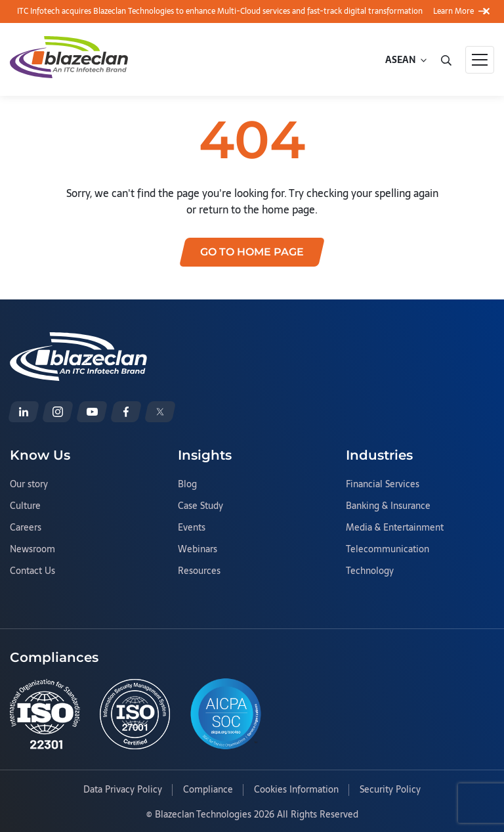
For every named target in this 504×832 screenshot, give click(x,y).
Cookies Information (296, 790)
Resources (199, 571)
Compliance (208, 790)
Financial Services (383, 485)
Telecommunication (388, 550)
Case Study (200, 506)
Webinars (198, 550)
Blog (187, 485)
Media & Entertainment (395, 528)
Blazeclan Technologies (203, 814)
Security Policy (390, 790)
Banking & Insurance (388, 506)
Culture (25, 506)
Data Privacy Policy (123, 790)
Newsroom (32, 550)
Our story (29, 485)
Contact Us (32, 571)
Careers (26, 528)
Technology (370, 571)
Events (192, 528)
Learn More (460, 11)
